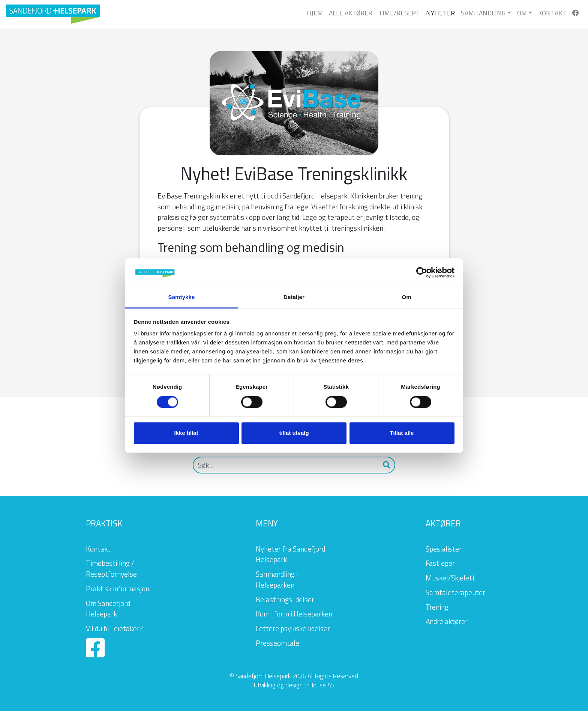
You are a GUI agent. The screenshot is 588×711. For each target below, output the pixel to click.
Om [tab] (406, 297)
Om (522, 13)
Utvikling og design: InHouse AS (294, 685)
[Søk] (286, 465)
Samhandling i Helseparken (277, 579)
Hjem (315, 13)
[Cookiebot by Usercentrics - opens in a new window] (422, 272)
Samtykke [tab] (182, 297)
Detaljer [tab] (294, 297)
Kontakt (552, 13)
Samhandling (483, 13)
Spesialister (444, 549)
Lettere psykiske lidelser (293, 628)
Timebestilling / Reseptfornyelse (111, 568)
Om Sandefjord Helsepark (108, 609)
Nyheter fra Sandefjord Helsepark (290, 554)
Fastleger (440, 563)
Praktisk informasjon (118, 588)
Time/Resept (399, 13)
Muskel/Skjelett (450, 578)
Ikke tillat (186, 433)
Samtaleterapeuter (455, 592)
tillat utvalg (294, 433)
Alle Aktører (351, 13)
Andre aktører (447, 621)
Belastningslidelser (285, 599)
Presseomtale (277, 643)
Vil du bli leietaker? (114, 628)
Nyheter (440, 13)
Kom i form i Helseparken (294, 614)
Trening (437, 607)
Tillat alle (402, 433)
